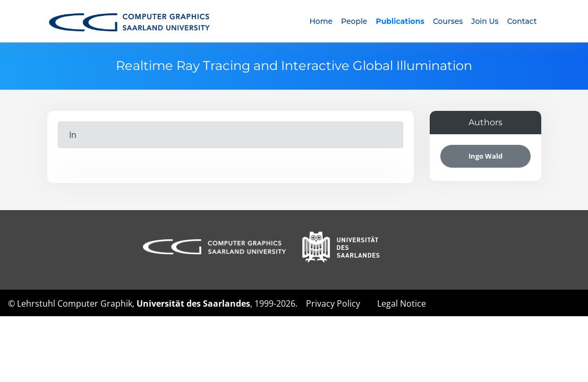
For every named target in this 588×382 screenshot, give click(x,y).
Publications (400, 21)
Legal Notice (402, 303)
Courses (448, 21)
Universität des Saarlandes (193, 303)
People (354, 21)
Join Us (485, 21)
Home (321, 21)
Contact (522, 21)
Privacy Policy (333, 303)
